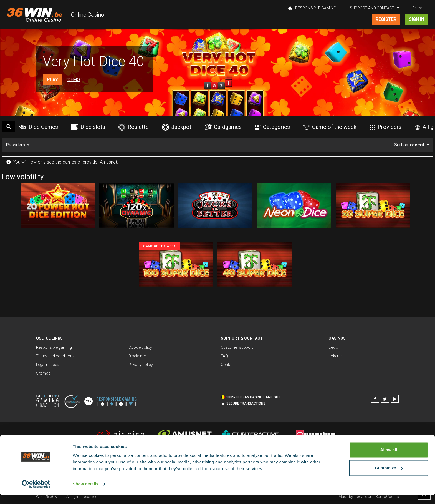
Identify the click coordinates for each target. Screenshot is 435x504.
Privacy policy (141, 365)
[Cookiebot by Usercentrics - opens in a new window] (36, 493)
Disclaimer (138, 356)
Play (52, 80)
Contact (228, 365)
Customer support (237, 347)
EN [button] (415, 8)
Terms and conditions (55, 356)
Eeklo (333, 347)
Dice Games (39, 127)
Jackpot (177, 127)
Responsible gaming (312, 8)
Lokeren (335, 356)
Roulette (134, 127)
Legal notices (48, 365)
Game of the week (330, 127)
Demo (74, 80)
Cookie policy (140, 347)
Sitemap (43, 373)
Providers (386, 127)
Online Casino (88, 15)
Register (386, 19)
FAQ (224, 356)
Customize (389, 477)
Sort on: (409, 145)
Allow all (389, 459)
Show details (86, 493)
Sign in (417, 19)
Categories (273, 127)
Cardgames (223, 127)
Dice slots (88, 127)
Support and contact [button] (372, 8)
